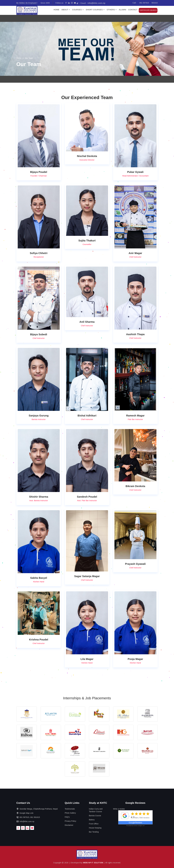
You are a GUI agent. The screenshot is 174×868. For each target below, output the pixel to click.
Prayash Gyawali (135, 564)
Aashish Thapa (135, 334)
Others (112, 10)
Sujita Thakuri (87, 241)
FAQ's (67, 817)
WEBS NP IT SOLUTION (93, 863)
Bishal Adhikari (87, 416)
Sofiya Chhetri (39, 253)
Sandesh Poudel (87, 497)
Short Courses (95, 10)
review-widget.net (139, 826)
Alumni (122, 10)
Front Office (94, 824)
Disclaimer (69, 825)
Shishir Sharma (39, 497)
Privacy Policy (71, 821)
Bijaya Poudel (39, 172)
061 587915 (144, 3)
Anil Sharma (87, 322)
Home (57, 10)
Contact (133, 10)
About (66, 10)
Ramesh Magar (135, 416)
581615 (155, 3)
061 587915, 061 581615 (30, 817)
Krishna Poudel (39, 640)
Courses (78, 10)
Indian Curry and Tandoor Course (96, 810)
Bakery (92, 820)
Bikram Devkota (135, 486)
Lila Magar (87, 659)
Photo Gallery (70, 813)
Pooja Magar (135, 659)
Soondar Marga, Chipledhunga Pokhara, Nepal (39, 809)
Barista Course (95, 816)
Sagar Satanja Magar (87, 576)
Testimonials (70, 809)
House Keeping (95, 828)
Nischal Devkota (87, 156)
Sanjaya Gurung (39, 416)
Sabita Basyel (39, 578)
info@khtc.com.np (92, 3)
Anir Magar (135, 253)
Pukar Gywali (135, 172)
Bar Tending (94, 832)
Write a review (119, 809)
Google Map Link (27, 813)
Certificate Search (148, 10)
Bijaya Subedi (39, 334)
